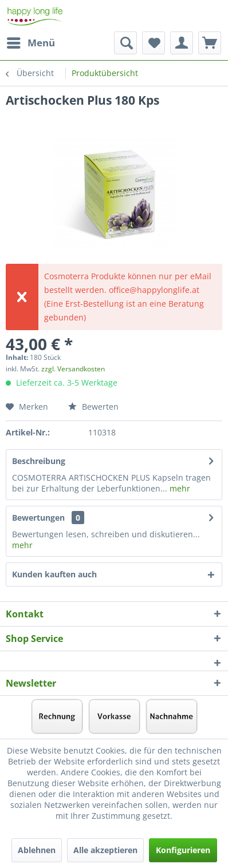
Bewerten (93, 407)
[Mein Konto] (182, 43)
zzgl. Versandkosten (73, 369)
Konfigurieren (183, 850)
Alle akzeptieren (105, 850)
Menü (31, 41)
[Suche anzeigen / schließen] (125, 43)
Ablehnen (37, 850)
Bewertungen (38, 518)
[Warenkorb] (210, 43)
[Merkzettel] (154, 43)
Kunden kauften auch (54, 574)
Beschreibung (39, 461)
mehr (179, 488)
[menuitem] (30, 43)
